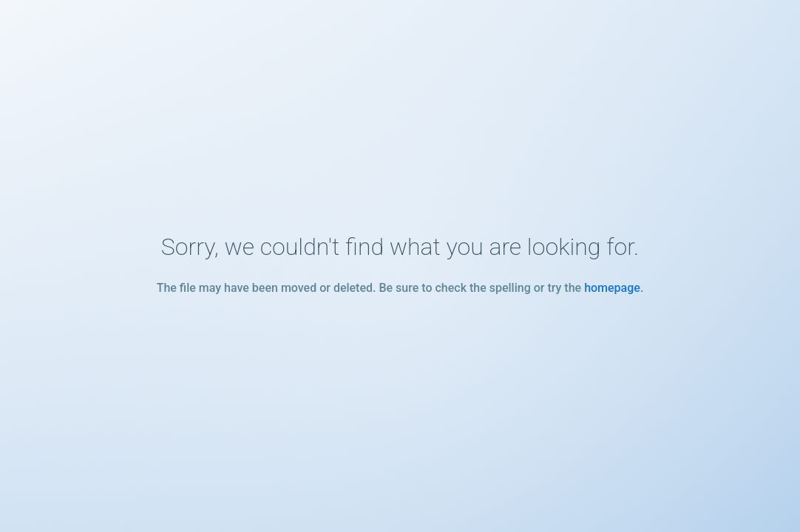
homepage (612, 288)
